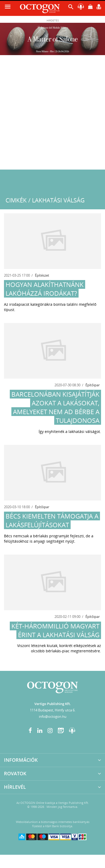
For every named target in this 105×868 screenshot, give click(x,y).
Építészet (42, 275)
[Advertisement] (52, 114)
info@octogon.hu (53, 716)
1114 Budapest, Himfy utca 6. (53, 710)
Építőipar (93, 385)
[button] (71, 8)
